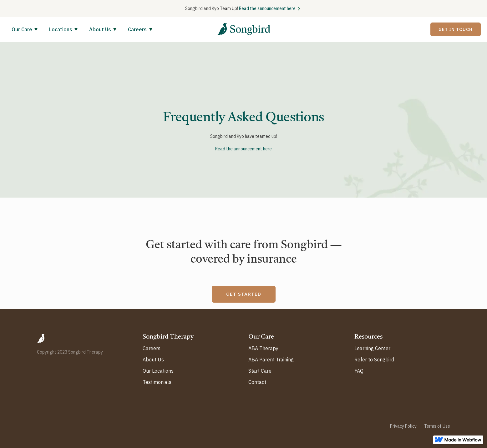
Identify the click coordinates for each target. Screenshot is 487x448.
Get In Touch (456, 29)
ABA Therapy (263, 348)
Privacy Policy (403, 426)
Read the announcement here (267, 8)
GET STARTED (244, 294)
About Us (100, 29)
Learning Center (372, 348)
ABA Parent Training (271, 360)
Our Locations (158, 371)
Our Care (22, 29)
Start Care (260, 371)
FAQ (359, 371)
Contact (257, 382)
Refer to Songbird (374, 360)
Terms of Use (437, 426)
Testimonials (157, 382)
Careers (152, 348)
